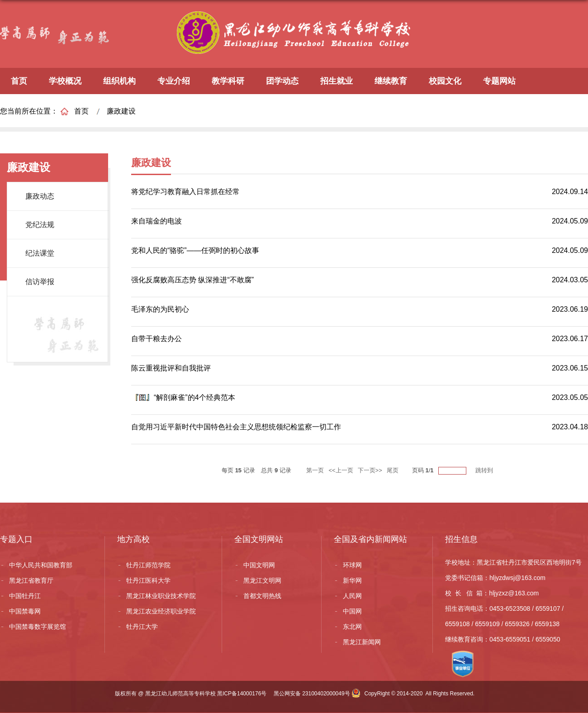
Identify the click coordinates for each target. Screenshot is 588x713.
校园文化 (445, 81)
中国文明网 (259, 565)
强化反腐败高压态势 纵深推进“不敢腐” (192, 280)
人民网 (352, 596)
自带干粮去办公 (156, 339)
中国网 (352, 611)
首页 (19, 81)
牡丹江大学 (142, 627)
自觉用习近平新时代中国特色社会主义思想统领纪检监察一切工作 (236, 427)
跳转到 (485, 470)
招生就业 (337, 81)
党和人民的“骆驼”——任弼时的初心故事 (195, 250)
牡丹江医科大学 (148, 580)
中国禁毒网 (25, 611)
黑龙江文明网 (262, 580)
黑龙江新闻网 (362, 642)
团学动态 (282, 81)
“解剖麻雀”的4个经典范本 (194, 397)
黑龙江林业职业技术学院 (161, 596)
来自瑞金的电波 (156, 221)
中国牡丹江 (25, 596)
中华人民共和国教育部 (41, 565)
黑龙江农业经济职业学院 (161, 611)
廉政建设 (121, 111)
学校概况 (65, 81)
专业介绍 (174, 81)
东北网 (352, 627)
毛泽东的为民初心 (160, 309)
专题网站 (499, 81)
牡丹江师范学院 (148, 565)
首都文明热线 (262, 596)
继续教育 (391, 81)
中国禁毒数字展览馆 (38, 627)
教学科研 (228, 81)
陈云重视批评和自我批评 (171, 368)
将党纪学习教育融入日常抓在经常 (185, 192)
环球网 (352, 565)
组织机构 (119, 81)
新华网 (352, 580)
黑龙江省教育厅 (31, 580)
